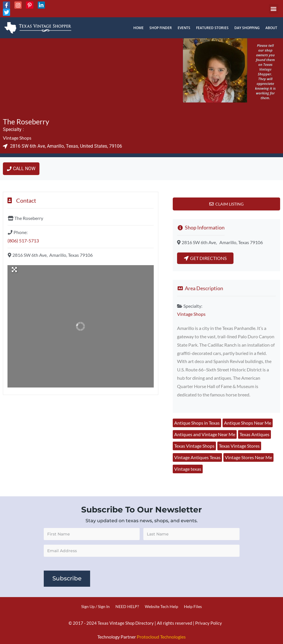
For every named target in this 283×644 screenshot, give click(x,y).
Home (138, 28)
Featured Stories (212, 28)
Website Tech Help (162, 606)
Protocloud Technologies (161, 637)
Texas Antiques (254, 434)
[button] (274, 9)
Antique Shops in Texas (197, 423)
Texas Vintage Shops (194, 446)
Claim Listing (229, 204)
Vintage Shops (17, 138)
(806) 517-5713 (23, 241)
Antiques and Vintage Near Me (205, 434)
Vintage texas (188, 469)
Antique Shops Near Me (248, 423)
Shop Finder (161, 28)
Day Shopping (247, 28)
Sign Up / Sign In (95, 606)
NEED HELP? (127, 606)
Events (184, 28)
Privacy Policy (209, 623)
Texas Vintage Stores (239, 446)
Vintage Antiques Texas (197, 457)
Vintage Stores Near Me (248, 457)
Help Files (193, 606)
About (271, 28)
